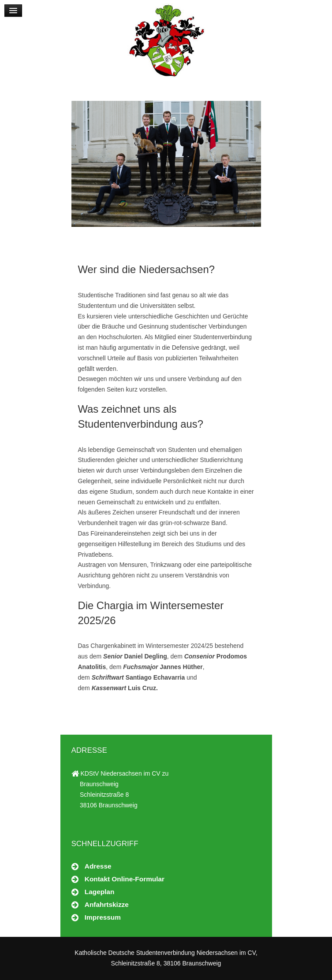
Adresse (97, 866)
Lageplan (99, 892)
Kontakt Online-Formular (124, 879)
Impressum (102, 917)
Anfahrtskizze (106, 904)
